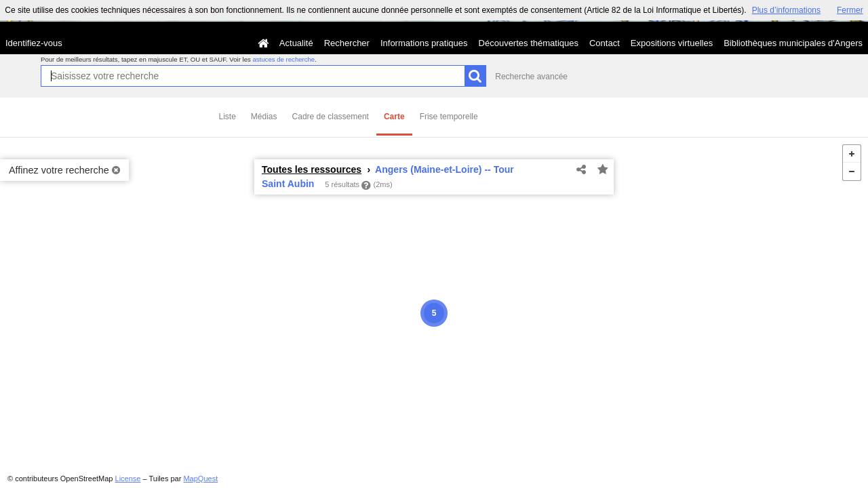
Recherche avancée (531, 77)
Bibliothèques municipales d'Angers (793, 43)
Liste (228, 117)
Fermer (850, 10)
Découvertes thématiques (529, 43)
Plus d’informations (786, 10)
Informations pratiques (424, 43)
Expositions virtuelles (672, 43)
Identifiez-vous (34, 43)
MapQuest (200, 479)
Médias (264, 117)
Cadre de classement (331, 117)
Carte (394, 117)
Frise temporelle (449, 117)
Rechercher (347, 43)
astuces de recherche (283, 59)
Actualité (296, 43)
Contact (605, 43)
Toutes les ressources (312, 169)
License (128, 479)
